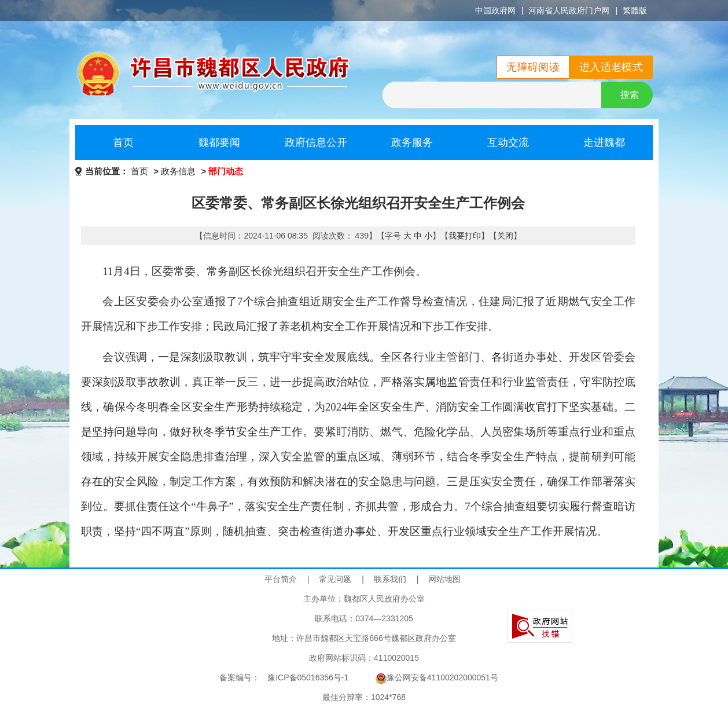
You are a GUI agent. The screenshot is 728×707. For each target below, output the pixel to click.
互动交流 (508, 142)
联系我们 (390, 579)
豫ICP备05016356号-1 (308, 677)
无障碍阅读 (533, 67)
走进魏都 (604, 142)
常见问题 (335, 579)
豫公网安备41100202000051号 (437, 677)
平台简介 (281, 579)
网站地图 (444, 579)
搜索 (630, 95)
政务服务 (412, 142)
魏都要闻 (219, 142)
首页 (123, 142)
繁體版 (635, 10)
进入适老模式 (611, 67)
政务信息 (178, 171)
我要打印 (465, 236)
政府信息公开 (316, 142)
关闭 (505, 236)
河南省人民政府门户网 (569, 10)
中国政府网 (495, 10)
